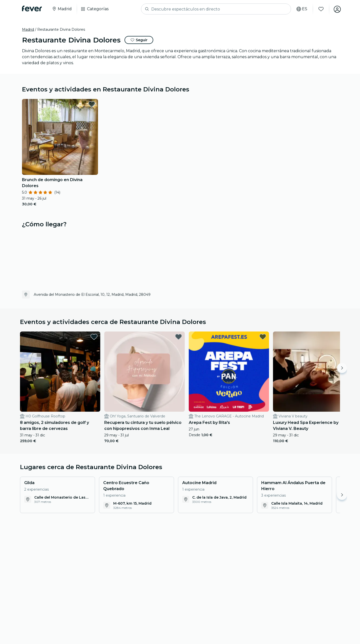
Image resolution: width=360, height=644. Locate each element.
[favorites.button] (92, 104)
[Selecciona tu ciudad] (62, 9)
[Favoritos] (320, 9)
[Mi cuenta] (336, 9)
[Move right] (342, 368)
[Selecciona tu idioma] (301, 9)
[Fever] (32, 8)
